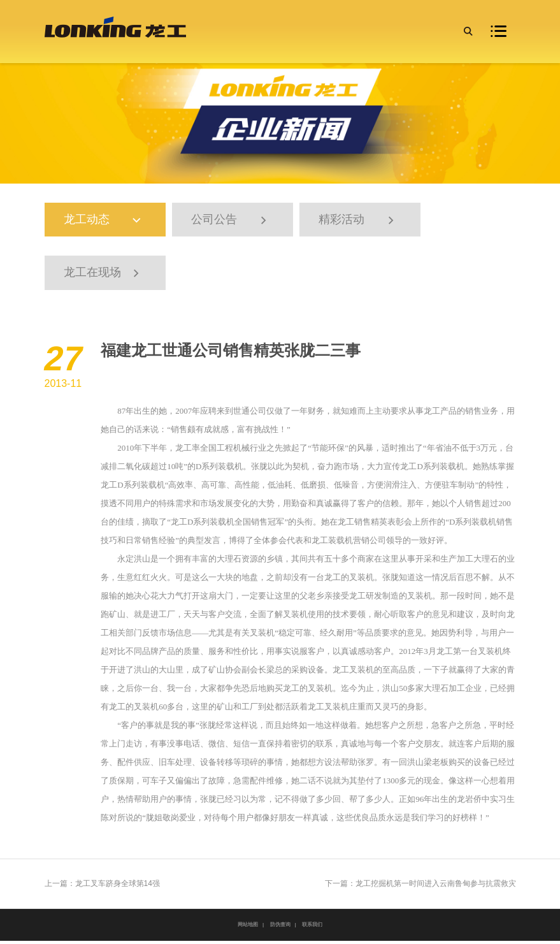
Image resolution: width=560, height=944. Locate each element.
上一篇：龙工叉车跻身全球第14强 (102, 887)
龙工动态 (109, 221)
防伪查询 (280, 928)
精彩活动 (358, 221)
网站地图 (248, 928)
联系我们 (312, 928)
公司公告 (231, 221)
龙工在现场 (103, 276)
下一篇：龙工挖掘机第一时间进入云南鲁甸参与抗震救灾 (420, 887)
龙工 (432, 414)
